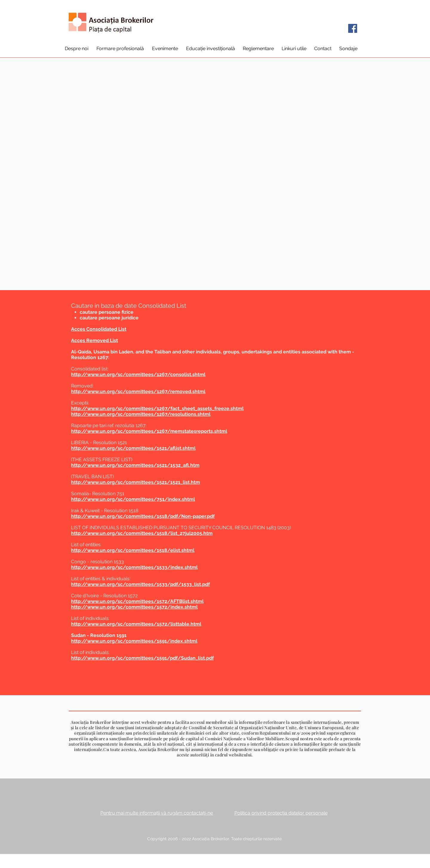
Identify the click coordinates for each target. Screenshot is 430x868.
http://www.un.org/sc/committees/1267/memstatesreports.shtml (149, 431)
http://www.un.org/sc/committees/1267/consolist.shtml (138, 374)
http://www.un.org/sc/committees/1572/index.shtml (134, 607)
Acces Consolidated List (99, 329)
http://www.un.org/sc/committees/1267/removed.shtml (138, 391)
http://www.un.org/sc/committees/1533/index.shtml (134, 567)
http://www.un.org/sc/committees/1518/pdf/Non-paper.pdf (143, 516)
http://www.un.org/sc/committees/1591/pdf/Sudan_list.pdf (142, 658)
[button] (76, 49)
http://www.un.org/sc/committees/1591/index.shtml (134, 641)
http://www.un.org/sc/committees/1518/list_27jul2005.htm (142, 533)
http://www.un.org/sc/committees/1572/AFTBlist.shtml (137, 601)
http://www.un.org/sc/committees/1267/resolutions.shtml (141, 414)
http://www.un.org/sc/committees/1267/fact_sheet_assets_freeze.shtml (157, 408)
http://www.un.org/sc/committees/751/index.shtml (133, 499)
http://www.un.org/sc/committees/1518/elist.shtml (133, 550)
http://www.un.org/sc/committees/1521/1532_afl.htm (135, 465)
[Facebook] (353, 28)
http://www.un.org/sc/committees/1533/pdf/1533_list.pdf (140, 584)
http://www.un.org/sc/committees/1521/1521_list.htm (136, 482)
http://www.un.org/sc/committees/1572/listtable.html (136, 624)
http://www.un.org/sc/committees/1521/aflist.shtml (133, 448)
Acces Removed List (95, 340)
